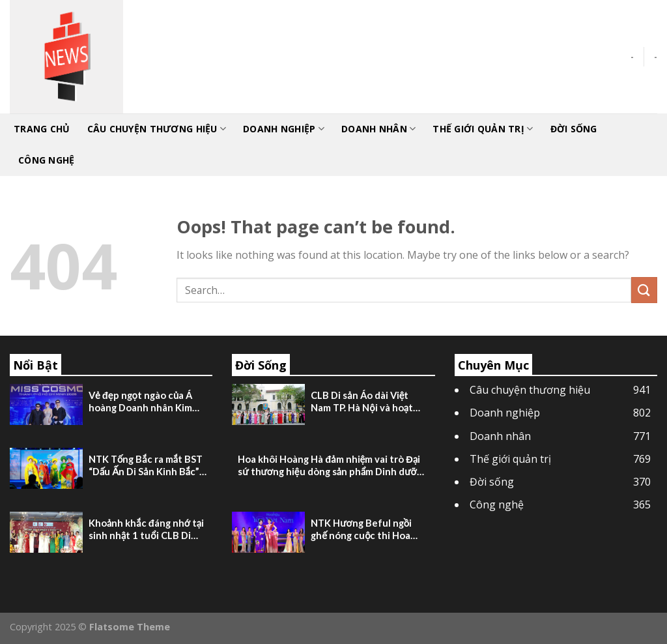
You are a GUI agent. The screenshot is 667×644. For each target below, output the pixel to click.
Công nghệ (47, 160)
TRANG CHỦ (42, 129)
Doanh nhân (378, 129)
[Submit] (644, 290)
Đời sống (574, 129)
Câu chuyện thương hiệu (157, 129)
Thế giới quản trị (483, 129)
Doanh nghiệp (284, 129)
